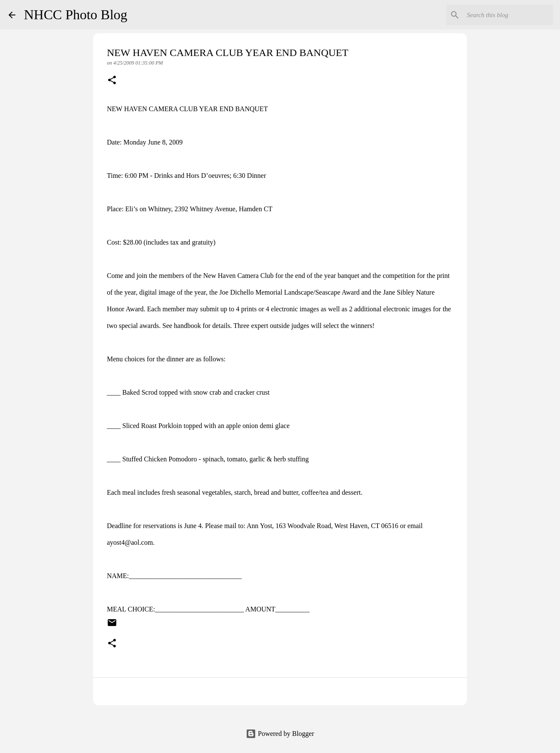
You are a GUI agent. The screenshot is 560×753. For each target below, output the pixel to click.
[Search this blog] (508, 15)
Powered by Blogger (280, 734)
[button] (112, 81)
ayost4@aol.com (130, 542)
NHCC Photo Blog (76, 15)
